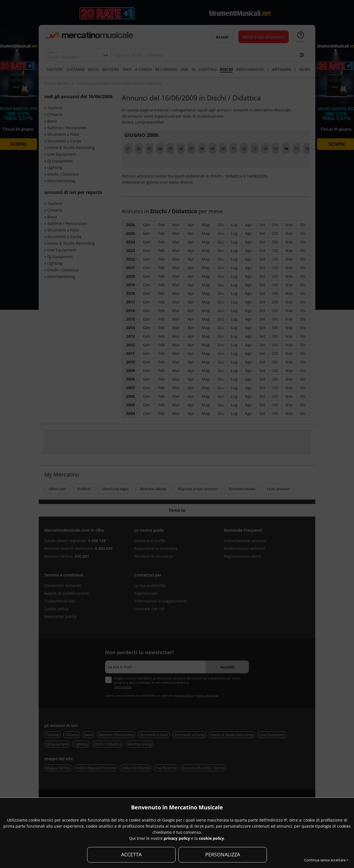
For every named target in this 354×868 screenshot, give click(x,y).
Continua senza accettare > (326, 860)
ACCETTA (131, 854)
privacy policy (177, 838)
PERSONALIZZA (223, 854)
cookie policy (211, 838)
